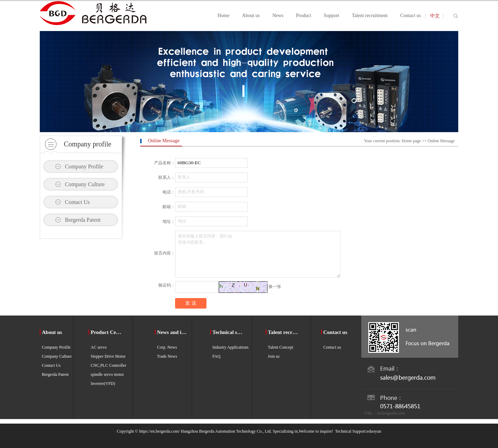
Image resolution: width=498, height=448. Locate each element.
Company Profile (84, 166)
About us (52, 332)
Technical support (229, 332)
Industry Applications (231, 347)
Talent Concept (281, 347)
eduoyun (374, 431)
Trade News (167, 356)
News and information (173, 332)
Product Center (107, 332)
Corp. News (167, 347)
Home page (411, 141)
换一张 (275, 287)
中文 (435, 16)
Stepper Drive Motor (108, 356)
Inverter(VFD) (103, 384)
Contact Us (77, 202)
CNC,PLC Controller (108, 365)
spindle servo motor (107, 374)
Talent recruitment (284, 332)
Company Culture (85, 184)
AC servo (99, 347)
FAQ (216, 356)
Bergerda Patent (83, 220)
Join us (274, 356)
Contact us (335, 332)
